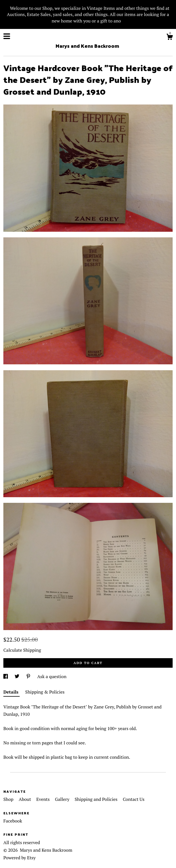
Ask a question (52, 676)
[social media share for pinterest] (29, 676)
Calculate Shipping (22, 650)
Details (12, 692)
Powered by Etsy (20, 858)
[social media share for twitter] (18, 676)
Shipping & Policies (45, 692)
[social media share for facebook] (6, 676)
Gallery (63, 799)
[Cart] (170, 38)
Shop (9, 799)
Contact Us (133, 799)
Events (43, 799)
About (26, 799)
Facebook (13, 821)
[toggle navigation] (7, 36)
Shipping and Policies (97, 799)
